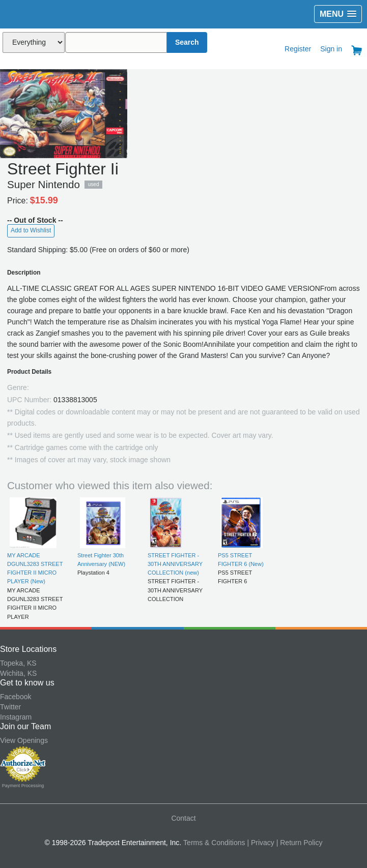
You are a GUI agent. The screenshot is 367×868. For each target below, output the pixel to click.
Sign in (331, 49)
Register (298, 49)
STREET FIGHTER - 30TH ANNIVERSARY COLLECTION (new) (175, 564)
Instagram (16, 717)
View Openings (24, 740)
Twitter (10, 707)
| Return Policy (300, 843)
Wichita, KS (18, 673)
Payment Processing (23, 786)
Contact (183, 818)
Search (187, 42)
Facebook (16, 697)
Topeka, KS (18, 663)
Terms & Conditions (214, 843)
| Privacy (260, 843)
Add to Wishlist (31, 230)
